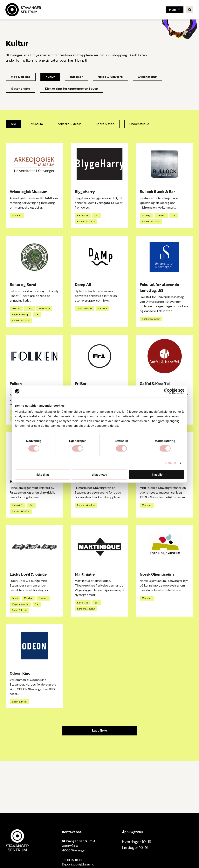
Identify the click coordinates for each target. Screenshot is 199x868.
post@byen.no (84, 864)
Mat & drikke (21, 77)
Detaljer (171, 463)
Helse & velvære (110, 77)
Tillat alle (156, 475)
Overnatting (147, 77)
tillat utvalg (99, 475)
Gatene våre (21, 89)
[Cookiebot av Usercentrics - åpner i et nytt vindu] (167, 391)
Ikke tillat (43, 475)
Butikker (76, 77)
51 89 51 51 (74, 860)
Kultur (50, 77)
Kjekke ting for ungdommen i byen (72, 89)
